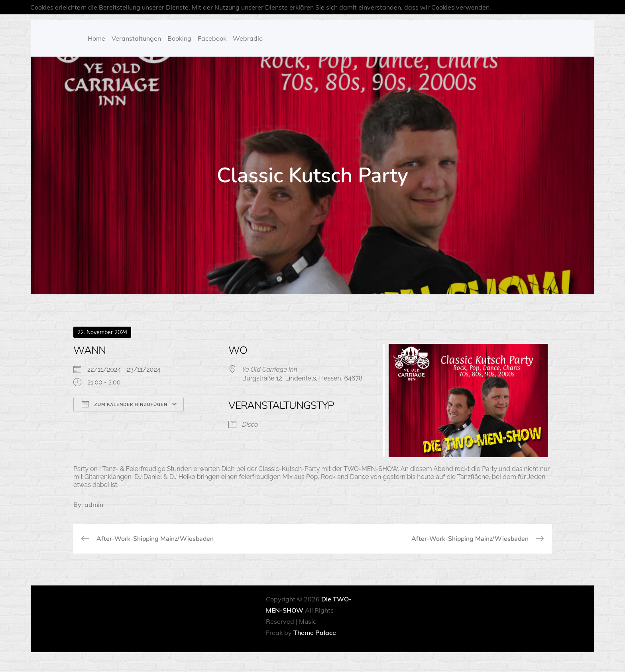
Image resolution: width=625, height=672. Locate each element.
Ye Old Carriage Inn (270, 370)
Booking (179, 38)
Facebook (212, 38)
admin (94, 504)
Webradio (248, 38)
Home (96, 38)
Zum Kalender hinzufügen (125, 404)
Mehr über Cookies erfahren (535, 7)
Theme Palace (315, 633)
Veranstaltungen (136, 38)
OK (590, 7)
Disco (250, 425)
